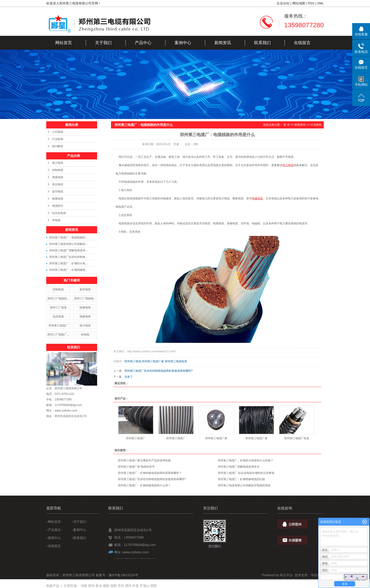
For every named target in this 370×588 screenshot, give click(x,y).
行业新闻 (58, 139)
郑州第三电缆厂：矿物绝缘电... (68, 270)
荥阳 (154, 586)
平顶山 (145, 586)
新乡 (99, 586)
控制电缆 (58, 170)
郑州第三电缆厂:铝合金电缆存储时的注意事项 (246, 473)
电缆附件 (58, 206)
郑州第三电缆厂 (58, 326)
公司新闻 (58, 132)
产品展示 (55, 530)
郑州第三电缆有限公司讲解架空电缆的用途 (244, 485)
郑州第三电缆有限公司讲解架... (68, 244)
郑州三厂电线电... (85, 299)
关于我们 (103, 43)
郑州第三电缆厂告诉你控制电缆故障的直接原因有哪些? (159, 371)
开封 (121, 586)
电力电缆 (58, 163)
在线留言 (302, 43)
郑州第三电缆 (133, 361)
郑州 (91, 586)
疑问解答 (58, 146)
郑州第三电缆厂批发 (297, 438)
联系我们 (262, 43)
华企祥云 (317, 575)
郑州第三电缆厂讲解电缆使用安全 (239, 467)
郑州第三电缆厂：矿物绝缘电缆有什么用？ (144, 485)
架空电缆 (58, 192)
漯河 (128, 586)
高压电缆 (58, 184)
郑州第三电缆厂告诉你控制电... (68, 257)
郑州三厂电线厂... (58, 335)
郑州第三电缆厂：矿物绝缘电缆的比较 (241, 479)
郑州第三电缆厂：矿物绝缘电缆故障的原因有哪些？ (150, 473)
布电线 (56, 220)
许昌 (136, 586)
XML (320, 3)
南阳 (106, 586)
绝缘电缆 (58, 177)
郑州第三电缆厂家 (153, 361)
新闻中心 (54, 538)
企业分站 (283, 3)
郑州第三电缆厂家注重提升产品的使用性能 (144, 460)
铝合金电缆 (59, 213)
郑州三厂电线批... (58, 299)
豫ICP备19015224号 (123, 575)
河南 (84, 586)
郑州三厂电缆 (58, 308)
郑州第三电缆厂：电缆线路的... (68, 238)
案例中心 (183, 43)
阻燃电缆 (58, 199)
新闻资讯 (223, 43)
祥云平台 (286, 575)
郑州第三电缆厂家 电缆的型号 (136, 467)
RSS (311, 3)
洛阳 (114, 586)
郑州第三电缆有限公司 (68, 388)
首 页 (286, 125)
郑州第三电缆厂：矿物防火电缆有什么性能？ (246, 460)
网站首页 (64, 43)
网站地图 (299, 3)
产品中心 (143, 43)
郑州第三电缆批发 (176, 361)
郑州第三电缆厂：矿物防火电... (68, 263)
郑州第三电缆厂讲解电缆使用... (68, 250)
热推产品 (53, 586)
